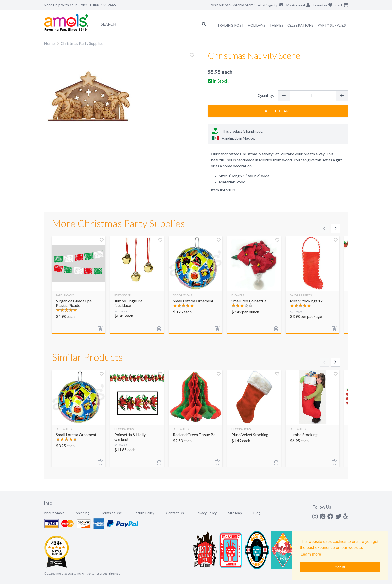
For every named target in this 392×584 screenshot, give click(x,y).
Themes (276, 25)
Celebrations (301, 25)
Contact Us (175, 513)
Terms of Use (111, 513)
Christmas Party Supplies (82, 43)
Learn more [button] (311, 554)
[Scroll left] (324, 228)
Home (49, 43)
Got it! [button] (340, 567)
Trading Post (231, 25)
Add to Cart (278, 111)
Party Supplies (332, 25)
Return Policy (144, 513)
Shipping (83, 513)
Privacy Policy (206, 513)
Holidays (257, 25)
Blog (257, 513)
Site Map (235, 513)
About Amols (54, 513)
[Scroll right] (335, 228)
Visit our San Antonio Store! (233, 5)
